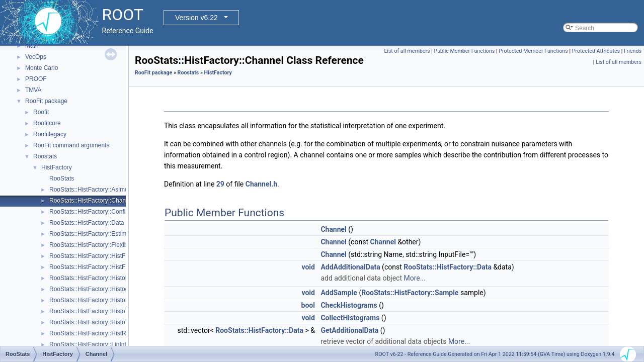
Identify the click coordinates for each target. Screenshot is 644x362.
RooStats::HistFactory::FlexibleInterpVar (103, 245)
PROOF (36, 79)
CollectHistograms (350, 318)
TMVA (33, 90)
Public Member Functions (464, 51)
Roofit (41, 112)
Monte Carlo (42, 68)
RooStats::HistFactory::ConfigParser (98, 212)
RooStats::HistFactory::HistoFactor (96, 278)
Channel (333, 229)
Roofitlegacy (50, 134)
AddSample (339, 293)
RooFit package (46, 101)
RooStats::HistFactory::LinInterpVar (97, 344)
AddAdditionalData (350, 267)
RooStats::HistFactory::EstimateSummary (105, 234)
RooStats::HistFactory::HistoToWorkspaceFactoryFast (122, 322)
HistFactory (57, 167)
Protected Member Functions (533, 51)
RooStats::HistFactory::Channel (92, 201)
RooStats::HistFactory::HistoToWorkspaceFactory (115, 311)
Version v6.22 (196, 18)
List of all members (407, 51)
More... (414, 278)
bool (308, 305)
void (308, 267)
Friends (633, 51)
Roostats (45, 156)
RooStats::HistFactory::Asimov (90, 190)
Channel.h (261, 184)
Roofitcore (47, 123)
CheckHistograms (349, 305)
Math (32, 46)
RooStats (62, 178)
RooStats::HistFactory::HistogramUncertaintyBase (116, 289)
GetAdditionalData (349, 330)
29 (220, 184)
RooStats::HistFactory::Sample (410, 293)
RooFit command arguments (71, 145)
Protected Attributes (596, 51)
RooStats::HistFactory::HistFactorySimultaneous (114, 267)
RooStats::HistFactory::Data (87, 223)
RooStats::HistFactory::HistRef (90, 333)
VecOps (36, 57)
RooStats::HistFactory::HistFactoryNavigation (110, 256)
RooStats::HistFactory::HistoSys (92, 300)
